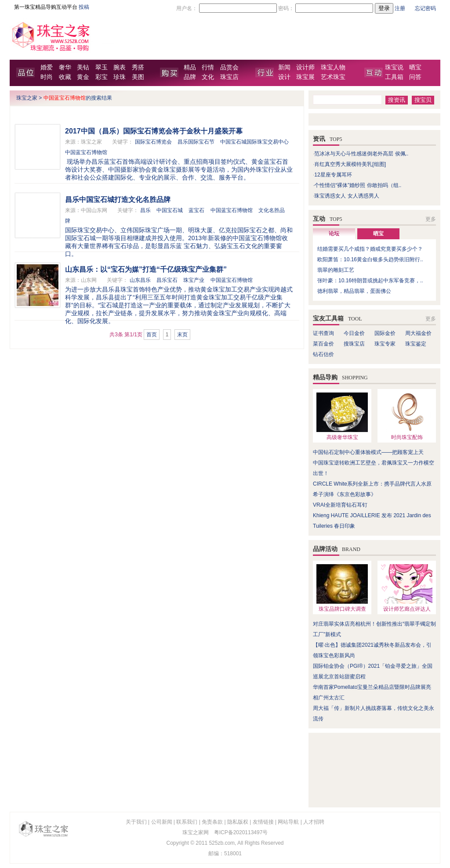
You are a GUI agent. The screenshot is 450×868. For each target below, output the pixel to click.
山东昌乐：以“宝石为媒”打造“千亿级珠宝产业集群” (146, 269)
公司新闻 (162, 822)
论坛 (334, 234)
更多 (431, 219)
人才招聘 (314, 822)
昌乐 (145, 210)
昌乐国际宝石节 (196, 142)
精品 (190, 67)
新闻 (284, 67)
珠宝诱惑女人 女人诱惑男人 (347, 196)
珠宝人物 (333, 67)
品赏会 (229, 67)
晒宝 (415, 67)
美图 (138, 77)
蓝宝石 (196, 210)
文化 (208, 77)
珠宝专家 (385, 344)
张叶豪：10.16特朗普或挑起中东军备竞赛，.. (370, 281)
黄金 (83, 77)
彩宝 (102, 77)
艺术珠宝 (333, 77)
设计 (284, 77)
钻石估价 (323, 354)
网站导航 (288, 822)
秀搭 (138, 67)
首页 (152, 335)
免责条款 (212, 822)
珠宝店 (229, 77)
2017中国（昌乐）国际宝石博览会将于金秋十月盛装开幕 (154, 131)
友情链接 (263, 822)
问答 (415, 77)
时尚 (47, 77)
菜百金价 (323, 344)
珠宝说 (394, 67)
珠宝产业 (194, 280)
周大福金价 (418, 333)
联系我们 (187, 822)
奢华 (65, 67)
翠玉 (102, 67)
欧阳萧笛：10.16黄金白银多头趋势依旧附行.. (370, 259)
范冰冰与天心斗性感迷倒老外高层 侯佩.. (361, 154)
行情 (208, 67)
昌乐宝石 (167, 280)
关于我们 (136, 822)
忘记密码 (425, 8)
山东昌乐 (140, 280)
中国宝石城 (170, 210)
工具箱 (394, 77)
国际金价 (385, 333)
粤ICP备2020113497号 (241, 832)
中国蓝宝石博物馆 (86, 152)
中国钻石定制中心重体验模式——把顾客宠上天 (368, 452)
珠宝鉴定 (416, 344)
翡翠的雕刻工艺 (336, 270)
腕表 (120, 67)
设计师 (305, 67)
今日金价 (354, 333)
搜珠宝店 (354, 344)
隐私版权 (238, 822)
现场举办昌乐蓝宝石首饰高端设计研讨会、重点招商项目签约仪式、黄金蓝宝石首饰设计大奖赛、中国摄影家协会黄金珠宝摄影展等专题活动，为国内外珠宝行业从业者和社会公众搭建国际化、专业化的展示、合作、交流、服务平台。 (179, 169)
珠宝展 (305, 77)
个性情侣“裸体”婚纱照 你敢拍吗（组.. (358, 185)
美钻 (83, 67)
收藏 (65, 77)
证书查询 (323, 333)
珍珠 (120, 77)
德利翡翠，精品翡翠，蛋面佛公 (354, 291)
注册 (400, 8)
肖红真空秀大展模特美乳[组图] (350, 164)
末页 (182, 335)
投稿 (84, 7)
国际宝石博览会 (153, 142)
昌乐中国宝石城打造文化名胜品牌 (118, 200)
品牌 (190, 77)
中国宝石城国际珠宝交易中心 (254, 142)
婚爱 (47, 67)
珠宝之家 (27, 98)
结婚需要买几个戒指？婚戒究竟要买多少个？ (370, 249)
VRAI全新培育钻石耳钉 (340, 505)
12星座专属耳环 (333, 175)
